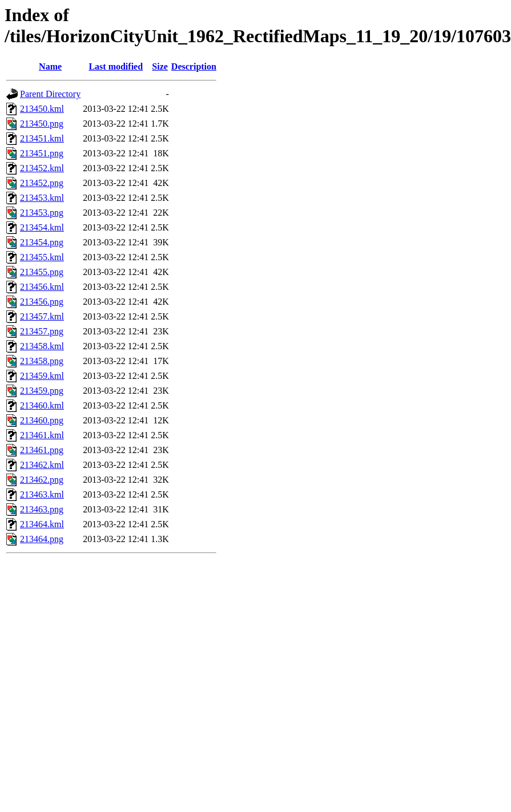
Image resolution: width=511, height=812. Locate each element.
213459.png (42, 391)
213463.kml (42, 494)
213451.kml (42, 138)
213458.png (42, 361)
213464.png (42, 539)
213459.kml (42, 376)
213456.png (42, 302)
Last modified (116, 66)
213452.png (42, 183)
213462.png (42, 480)
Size (160, 66)
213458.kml (42, 346)
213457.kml (42, 316)
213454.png (42, 242)
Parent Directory (50, 94)
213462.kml (42, 465)
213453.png (42, 213)
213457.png (42, 331)
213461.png (42, 450)
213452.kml (42, 168)
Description (194, 66)
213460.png (42, 420)
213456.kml (42, 287)
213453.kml (42, 198)
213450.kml (42, 109)
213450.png (42, 124)
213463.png (42, 509)
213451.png (42, 153)
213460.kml (42, 405)
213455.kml (42, 257)
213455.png (42, 272)
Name (50, 66)
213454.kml (42, 227)
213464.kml (42, 524)
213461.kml (42, 435)
